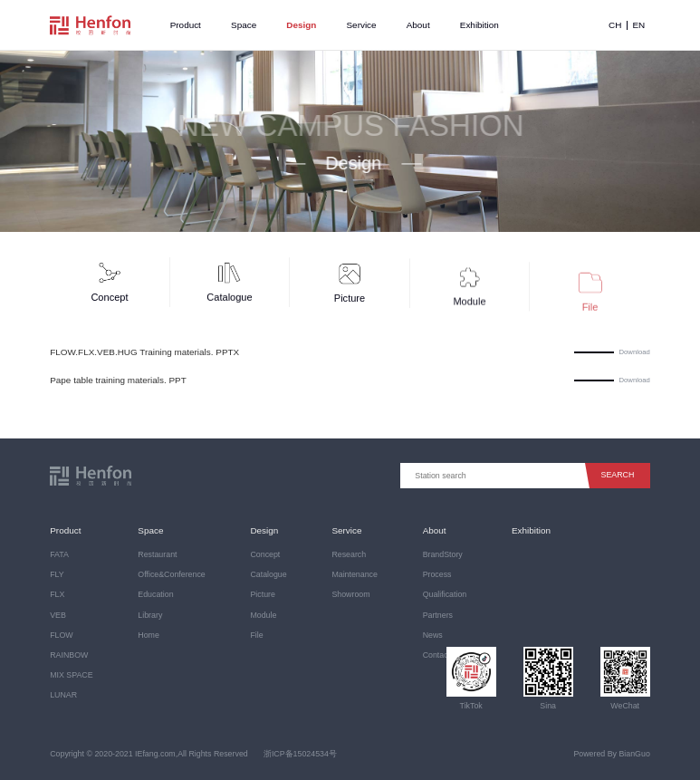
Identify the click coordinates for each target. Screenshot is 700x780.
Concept (265, 554)
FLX (57, 594)
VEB (58, 615)
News (433, 635)
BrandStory (443, 554)
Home (149, 635)
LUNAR (63, 695)
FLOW (62, 635)
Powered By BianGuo (611, 754)
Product (186, 25)
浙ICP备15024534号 (300, 754)
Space (244, 25)
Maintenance (355, 574)
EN (638, 25)
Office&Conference (171, 574)
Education (155, 594)
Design (301, 25)
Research (349, 554)
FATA (59, 554)
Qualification (445, 594)
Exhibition (479, 25)
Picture (262, 594)
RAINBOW (69, 655)
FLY (57, 574)
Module (263, 615)
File (256, 635)
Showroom (350, 594)
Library (150, 615)
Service (362, 25)
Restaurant (157, 554)
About (418, 25)
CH (615, 25)
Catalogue (268, 574)
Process (437, 574)
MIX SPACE (71, 675)
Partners (438, 615)
